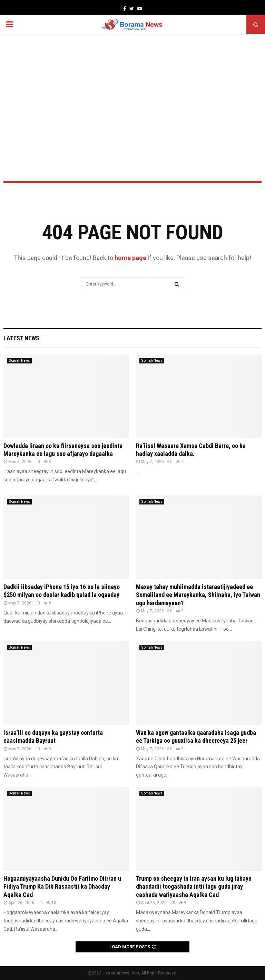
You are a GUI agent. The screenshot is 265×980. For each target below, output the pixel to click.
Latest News (21, 338)
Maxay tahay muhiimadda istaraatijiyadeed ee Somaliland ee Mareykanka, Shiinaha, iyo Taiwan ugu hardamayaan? (198, 595)
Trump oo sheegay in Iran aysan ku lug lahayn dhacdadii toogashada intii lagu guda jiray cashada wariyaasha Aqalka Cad (194, 887)
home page (130, 258)
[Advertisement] (132, 89)
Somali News (19, 361)
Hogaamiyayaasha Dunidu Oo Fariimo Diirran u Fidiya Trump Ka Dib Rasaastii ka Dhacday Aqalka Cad (62, 887)
